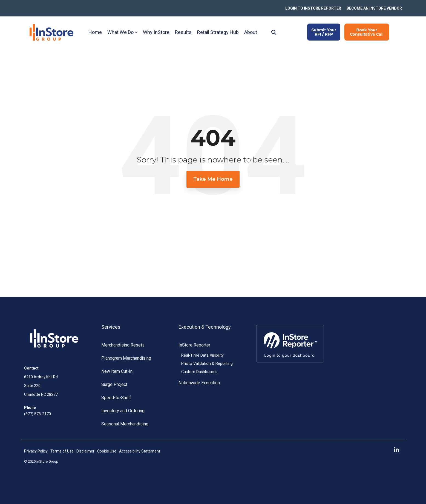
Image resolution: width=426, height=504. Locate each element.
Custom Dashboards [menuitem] (199, 372)
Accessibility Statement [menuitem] (140, 451)
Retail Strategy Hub (218, 32)
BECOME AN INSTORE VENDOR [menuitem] (374, 8)
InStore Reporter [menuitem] (194, 345)
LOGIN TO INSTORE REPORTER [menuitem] (313, 8)
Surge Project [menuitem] (114, 384)
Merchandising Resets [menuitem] (123, 345)
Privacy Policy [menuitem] (36, 451)
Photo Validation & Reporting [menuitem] (207, 364)
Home (95, 32)
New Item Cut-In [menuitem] (117, 371)
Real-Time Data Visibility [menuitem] (202, 355)
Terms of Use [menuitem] (62, 451)
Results (183, 32)
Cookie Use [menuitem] (107, 451)
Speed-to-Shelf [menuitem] (116, 398)
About (251, 32)
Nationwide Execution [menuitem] (199, 383)
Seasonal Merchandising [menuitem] (125, 424)
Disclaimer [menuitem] (85, 451)
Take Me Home (213, 179)
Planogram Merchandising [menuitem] (126, 358)
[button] (396, 450)
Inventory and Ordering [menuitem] (123, 411)
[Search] (274, 32)
